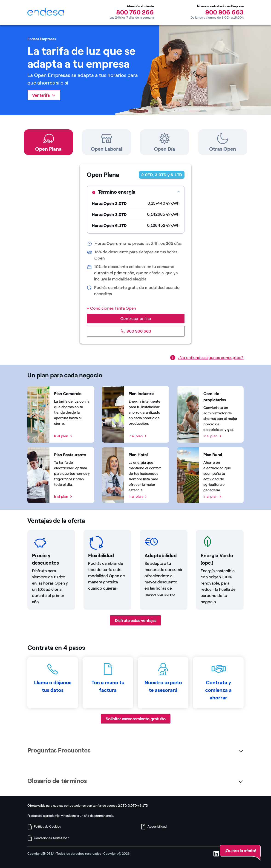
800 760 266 (135, 12)
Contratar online (136, 319)
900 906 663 (224, 12)
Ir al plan (61, 436)
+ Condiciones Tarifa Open (111, 308)
